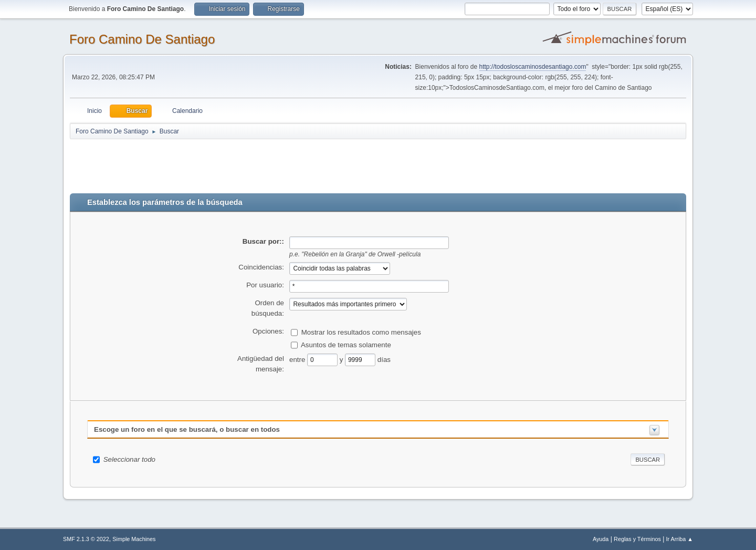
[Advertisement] (255, 164)
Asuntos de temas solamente (346, 344)
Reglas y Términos (637, 539)
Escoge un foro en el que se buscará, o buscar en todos (187, 429)
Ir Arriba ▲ (680, 539)
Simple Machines (134, 539)
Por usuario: (265, 285)
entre (298, 359)
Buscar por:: (263, 241)
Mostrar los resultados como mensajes (361, 332)
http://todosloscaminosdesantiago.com (533, 67)
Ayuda (601, 539)
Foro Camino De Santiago (142, 39)
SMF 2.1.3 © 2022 (86, 539)
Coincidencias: (261, 267)
